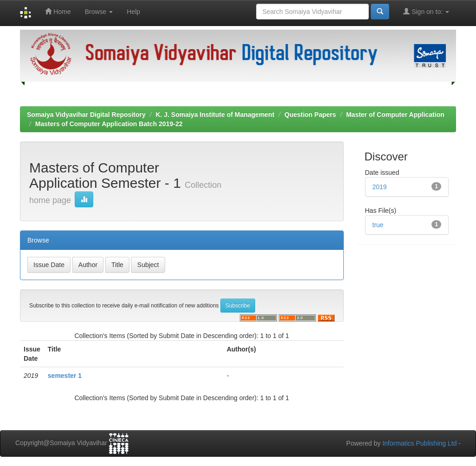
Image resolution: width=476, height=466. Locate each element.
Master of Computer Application (395, 115)
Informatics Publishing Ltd (419, 443)
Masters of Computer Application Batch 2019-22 (109, 124)
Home (58, 11)
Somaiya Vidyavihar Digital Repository (86, 115)
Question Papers (310, 115)
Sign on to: (426, 11)
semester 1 (65, 376)
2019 (380, 187)
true (378, 225)
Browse (99, 12)
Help (133, 12)
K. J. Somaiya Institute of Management (215, 115)
